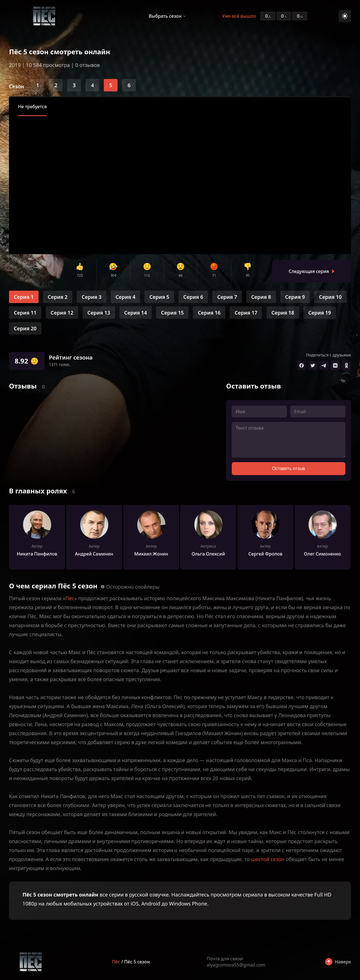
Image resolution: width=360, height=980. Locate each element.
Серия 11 (25, 313)
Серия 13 (99, 313)
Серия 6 (193, 297)
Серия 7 (227, 297)
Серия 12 (62, 313)
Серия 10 (330, 297)
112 (147, 275)
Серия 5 (159, 297)
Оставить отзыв (288, 468)
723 (80, 275)
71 (214, 275)
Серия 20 (25, 328)
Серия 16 (209, 313)
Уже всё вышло (239, 16)
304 (113, 275)
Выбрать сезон (165, 16)
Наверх (343, 962)
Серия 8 (261, 297)
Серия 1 (24, 297)
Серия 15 (172, 313)
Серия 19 (320, 313)
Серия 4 (126, 297)
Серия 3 (92, 297)
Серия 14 (136, 313)
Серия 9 (295, 297)
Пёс (70, 598)
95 (248, 275)
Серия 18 (283, 313)
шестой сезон (268, 859)
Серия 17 (246, 313)
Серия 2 (58, 297)
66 (181, 275)
